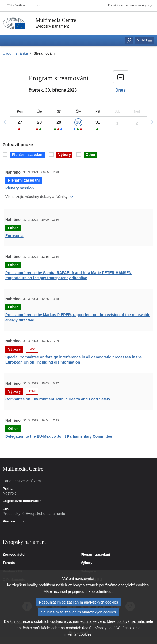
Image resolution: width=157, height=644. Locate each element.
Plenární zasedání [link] (95, 555)
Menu (144, 40)
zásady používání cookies (116, 630)
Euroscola (14, 236)
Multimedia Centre (56, 20)
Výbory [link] (87, 563)
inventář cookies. (78, 636)
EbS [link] (6, 509)
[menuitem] (23, 6)
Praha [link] (7, 489)
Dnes (120, 90)
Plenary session (20, 188)
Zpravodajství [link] (14, 555)
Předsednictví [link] (14, 521)
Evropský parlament (52, 26)
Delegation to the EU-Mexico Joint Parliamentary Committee (59, 436)
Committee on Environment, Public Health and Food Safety (58, 399)
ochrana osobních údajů (71, 630)
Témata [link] (9, 563)
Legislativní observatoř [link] (22, 501)
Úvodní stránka (15, 53)
